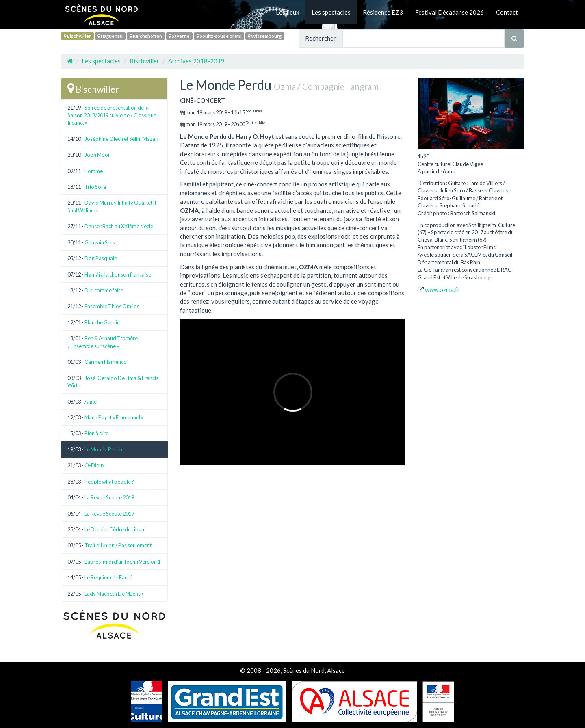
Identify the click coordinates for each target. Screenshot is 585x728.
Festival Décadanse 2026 (450, 12)
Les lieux (288, 12)
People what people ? (109, 482)
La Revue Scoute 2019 (109, 497)
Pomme (94, 171)
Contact (507, 12)
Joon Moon (98, 155)
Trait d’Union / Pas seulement (118, 545)
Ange (91, 402)
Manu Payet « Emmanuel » (114, 417)
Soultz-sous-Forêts (219, 36)
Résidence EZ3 (383, 12)
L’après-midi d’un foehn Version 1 (122, 562)
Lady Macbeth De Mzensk (114, 594)
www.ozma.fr (442, 289)
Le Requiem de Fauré (108, 577)
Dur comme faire (104, 290)
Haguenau (110, 36)
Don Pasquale (101, 258)
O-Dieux (95, 465)
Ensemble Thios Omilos (112, 306)
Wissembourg (265, 36)
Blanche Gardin (102, 322)
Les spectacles (331, 12)
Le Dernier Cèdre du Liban (114, 529)
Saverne (179, 36)
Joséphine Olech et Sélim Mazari (121, 139)
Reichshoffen (146, 36)
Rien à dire (96, 433)
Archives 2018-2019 (196, 61)
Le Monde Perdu (103, 449)
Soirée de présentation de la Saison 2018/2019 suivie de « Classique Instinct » (112, 115)
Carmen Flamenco (106, 362)
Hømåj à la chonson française (118, 274)
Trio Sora (95, 187)
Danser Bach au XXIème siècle (119, 226)
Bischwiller (77, 36)
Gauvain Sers (100, 242)
